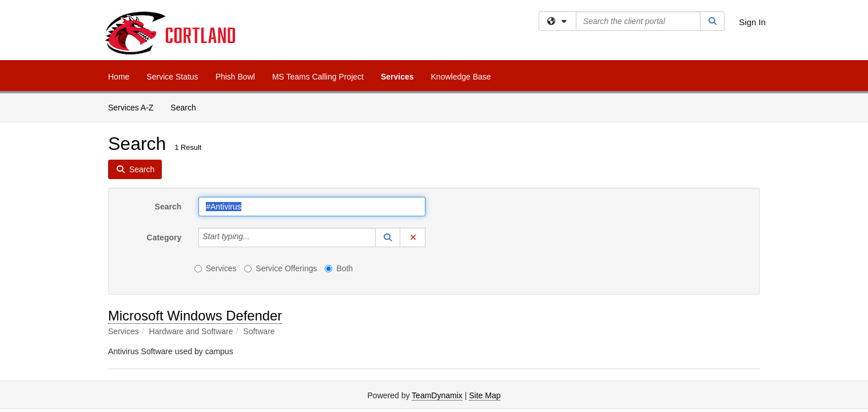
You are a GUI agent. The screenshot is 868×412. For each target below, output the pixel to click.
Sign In (752, 22)
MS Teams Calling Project (318, 77)
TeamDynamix (437, 395)
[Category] (256, 237)
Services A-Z (131, 108)
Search (187, 107)
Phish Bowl (235, 77)
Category (164, 237)
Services (397, 77)
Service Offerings (280, 268)
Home (119, 77)
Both (339, 268)
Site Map (485, 395)
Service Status (172, 77)
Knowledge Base (461, 77)
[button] (388, 237)
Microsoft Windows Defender (195, 316)
